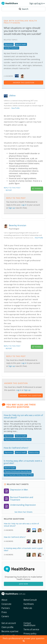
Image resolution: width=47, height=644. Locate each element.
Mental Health (21, 44)
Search (24, 9)
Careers (5, 616)
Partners (6, 608)
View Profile (15, 108)
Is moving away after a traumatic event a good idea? (23, 462)
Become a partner (10, 631)
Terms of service (31, 629)
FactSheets (29, 604)
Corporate (6, 604)
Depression (9, 44)
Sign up (12, 208)
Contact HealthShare (29, 624)
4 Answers (9, 541)
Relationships (34, 452)
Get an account (9, 623)
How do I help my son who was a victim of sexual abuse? (23, 416)
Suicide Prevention (11, 48)
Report (9, 190)
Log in (24, 205)
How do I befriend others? (16, 448)
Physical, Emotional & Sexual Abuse (18, 439)
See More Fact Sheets (23, 512)
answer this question (24, 83)
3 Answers (9, 530)
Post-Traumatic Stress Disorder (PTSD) (19, 475)
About (4, 600)
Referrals (28, 608)
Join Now (24, 584)
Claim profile (7, 627)
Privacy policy (30, 634)
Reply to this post (12, 188)
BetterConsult (30, 600)
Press (4, 612)
